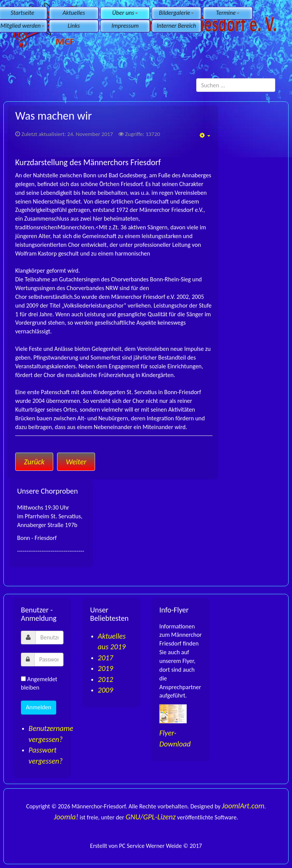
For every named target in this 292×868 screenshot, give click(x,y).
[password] (49, 660)
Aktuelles (74, 13)
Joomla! (66, 817)
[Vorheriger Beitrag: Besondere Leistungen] (34, 462)
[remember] (23, 679)
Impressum (125, 26)
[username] (49, 638)
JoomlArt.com (243, 806)
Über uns (125, 13)
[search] (236, 85)
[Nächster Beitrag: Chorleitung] (76, 462)
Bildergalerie (176, 13)
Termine (228, 13)
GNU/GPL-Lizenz (151, 817)
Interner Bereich (176, 26)
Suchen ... (196, 78)
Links (74, 26)
